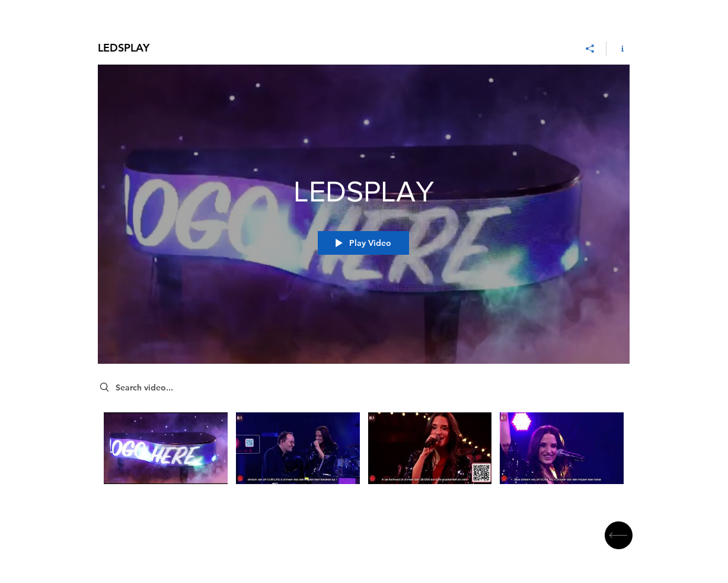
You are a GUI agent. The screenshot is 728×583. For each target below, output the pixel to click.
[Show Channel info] (618, 49)
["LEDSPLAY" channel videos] (364, 453)
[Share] (590, 49)
